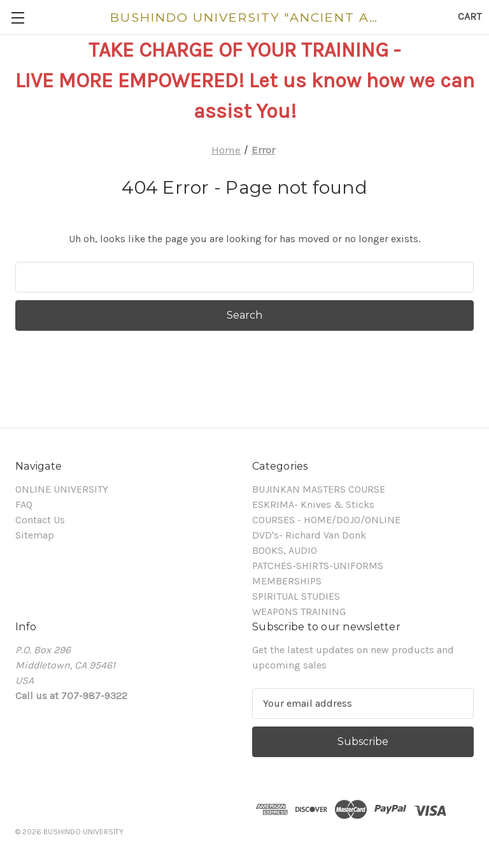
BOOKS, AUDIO (285, 550)
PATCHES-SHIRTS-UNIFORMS (318, 566)
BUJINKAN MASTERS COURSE (319, 489)
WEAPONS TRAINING (299, 611)
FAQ (24, 504)
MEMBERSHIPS (287, 581)
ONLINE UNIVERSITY (62, 489)
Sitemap (35, 535)
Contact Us (40, 520)
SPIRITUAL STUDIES (296, 596)
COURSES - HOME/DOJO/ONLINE (326, 520)
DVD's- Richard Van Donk (309, 535)
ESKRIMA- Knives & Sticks (313, 504)
